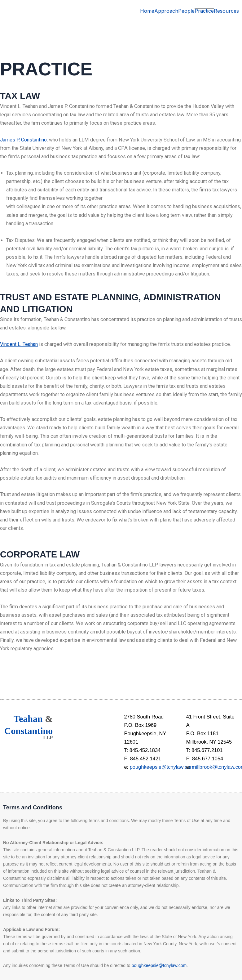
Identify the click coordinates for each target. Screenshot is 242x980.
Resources (226, 11)
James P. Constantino (23, 140)
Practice (204, 11)
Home (147, 11)
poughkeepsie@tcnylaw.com (162, 767)
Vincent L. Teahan (19, 344)
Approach (166, 11)
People (186, 11)
